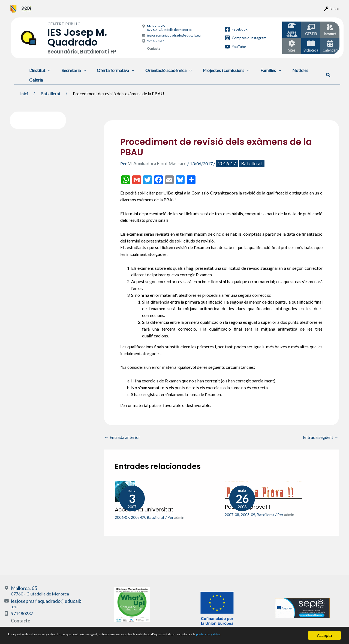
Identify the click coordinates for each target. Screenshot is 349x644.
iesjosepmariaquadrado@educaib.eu (174, 35)
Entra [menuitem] (335, 8)
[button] (328, 75)
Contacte (154, 48)
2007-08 (232, 514)
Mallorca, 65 (169, 28)
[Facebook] (236, 29)
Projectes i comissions (216, 70)
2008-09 (138, 517)
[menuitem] (13, 8)
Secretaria (71, 70)
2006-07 (122, 517)
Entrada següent (321, 437)
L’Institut (39, 70)
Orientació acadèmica (161, 70)
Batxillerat (247, 164)
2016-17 (224, 164)
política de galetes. (288, 636)
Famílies (259, 70)
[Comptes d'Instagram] (246, 38)
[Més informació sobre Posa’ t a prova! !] (263, 489)
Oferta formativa (110, 70)
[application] (47, 70)
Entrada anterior (122, 437)
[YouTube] (235, 47)
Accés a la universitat (144, 509)
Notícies (286, 70)
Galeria (35, 80)
